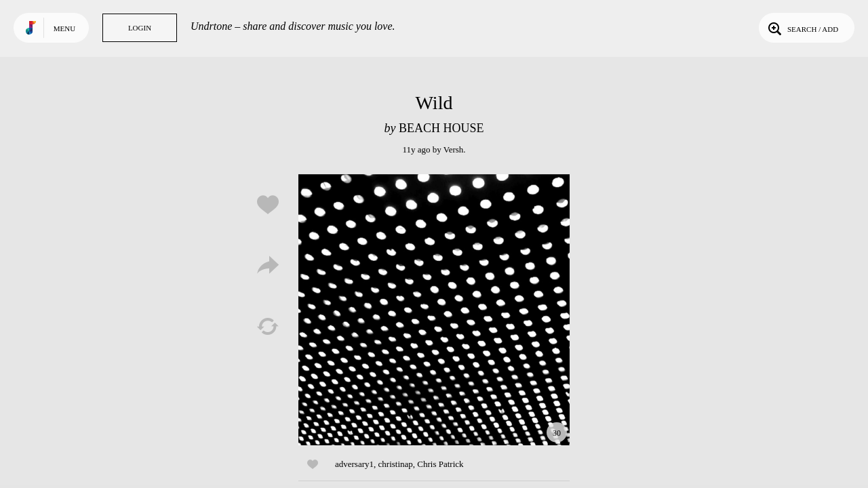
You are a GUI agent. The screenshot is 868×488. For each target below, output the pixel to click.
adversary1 (354, 464)
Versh (454, 149)
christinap (396, 464)
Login (140, 28)
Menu (64, 28)
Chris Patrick (440, 464)
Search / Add (802, 28)
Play (434, 310)
